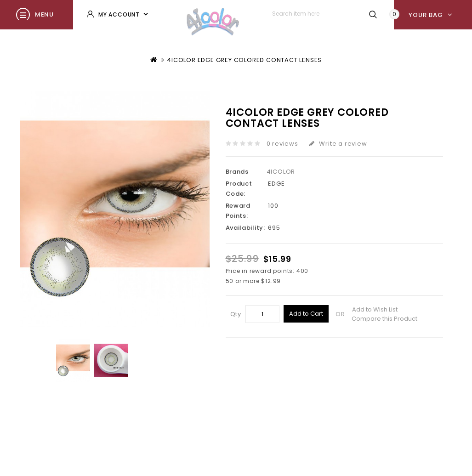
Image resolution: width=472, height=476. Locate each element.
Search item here (373, 14)
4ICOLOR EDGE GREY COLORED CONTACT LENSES (244, 60)
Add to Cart (306, 314)
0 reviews (282, 144)
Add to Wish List (375, 309)
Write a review (338, 144)
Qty (236, 314)
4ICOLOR (281, 172)
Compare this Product (384, 319)
